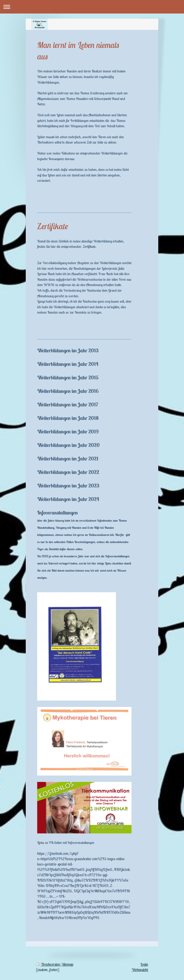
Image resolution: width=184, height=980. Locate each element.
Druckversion (48, 964)
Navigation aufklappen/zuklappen (92, 7)
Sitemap (68, 964)
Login (144, 964)
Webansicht (140, 970)
